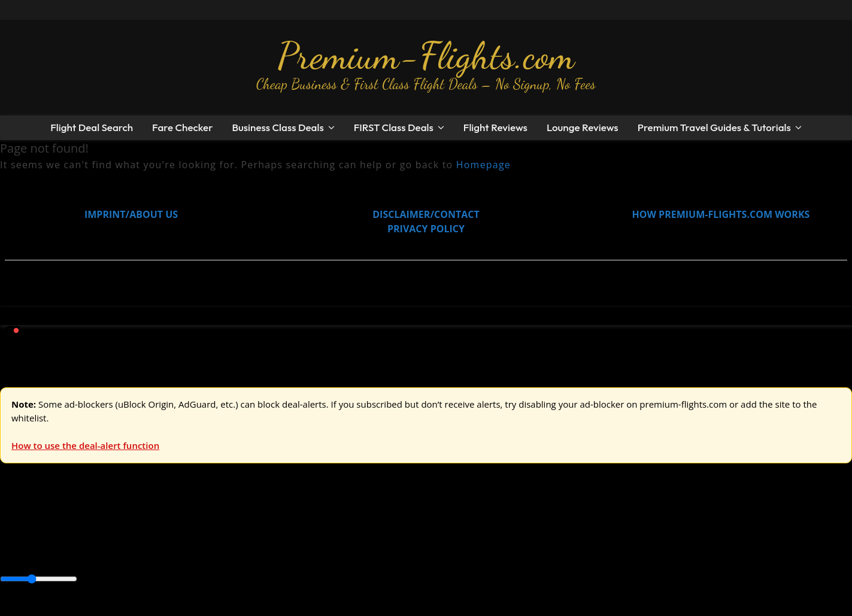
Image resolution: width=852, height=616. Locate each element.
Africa (13, 553)
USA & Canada (67, 526)
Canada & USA (163, 553)
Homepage (483, 165)
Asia (37, 553)
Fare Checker (182, 127)
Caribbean (221, 553)
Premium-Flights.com (426, 56)
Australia (168, 526)
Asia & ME (123, 526)
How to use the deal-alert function (85, 445)
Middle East (380, 553)
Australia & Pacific (89, 553)
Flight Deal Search (92, 127)
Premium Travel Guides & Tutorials (714, 127)
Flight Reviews (495, 127)
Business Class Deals (278, 127)
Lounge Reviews (583, 127)
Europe (16, 526)
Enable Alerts (94, 609)
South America (441, 553)
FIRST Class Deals (394, 127)
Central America (282, 553)
